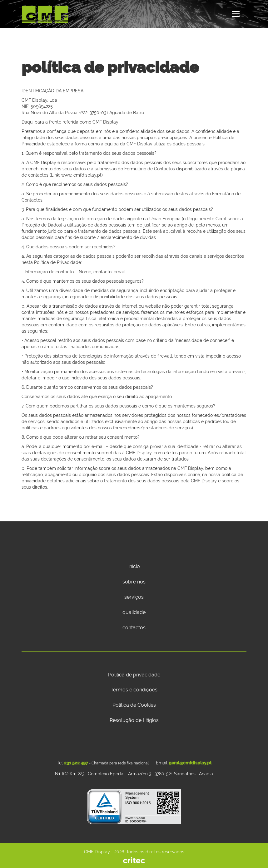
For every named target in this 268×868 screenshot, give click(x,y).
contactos (134, 628)
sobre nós (134, 582)
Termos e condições (134, 690)
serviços (134, 597)
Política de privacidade (134, 675)
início (134, 566)
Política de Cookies (134, 705)
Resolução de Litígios (134, 720)
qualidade (134, 612)
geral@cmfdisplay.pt (190, 763)
